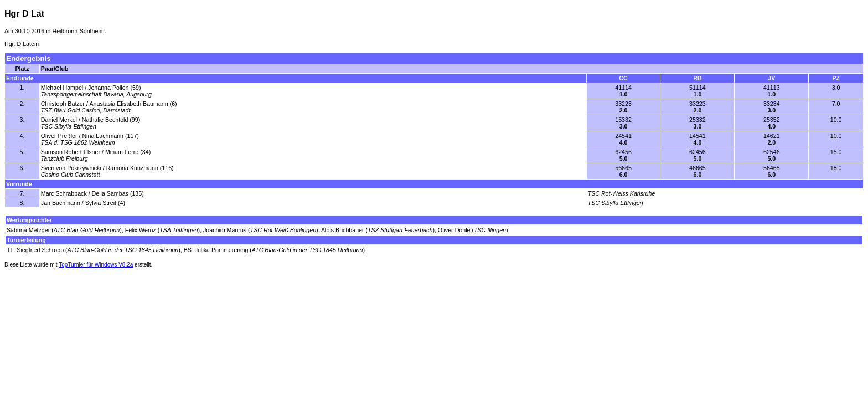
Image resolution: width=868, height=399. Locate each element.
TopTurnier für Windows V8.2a (96, 265)
